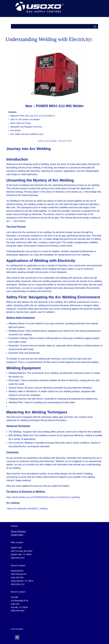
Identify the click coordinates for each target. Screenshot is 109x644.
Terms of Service (18, 531)
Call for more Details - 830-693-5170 (55, 141)
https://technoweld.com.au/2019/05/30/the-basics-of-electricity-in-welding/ (43, 497)
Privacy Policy (17, 535)
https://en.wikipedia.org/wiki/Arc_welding (27, 509)
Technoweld (19, 221)
